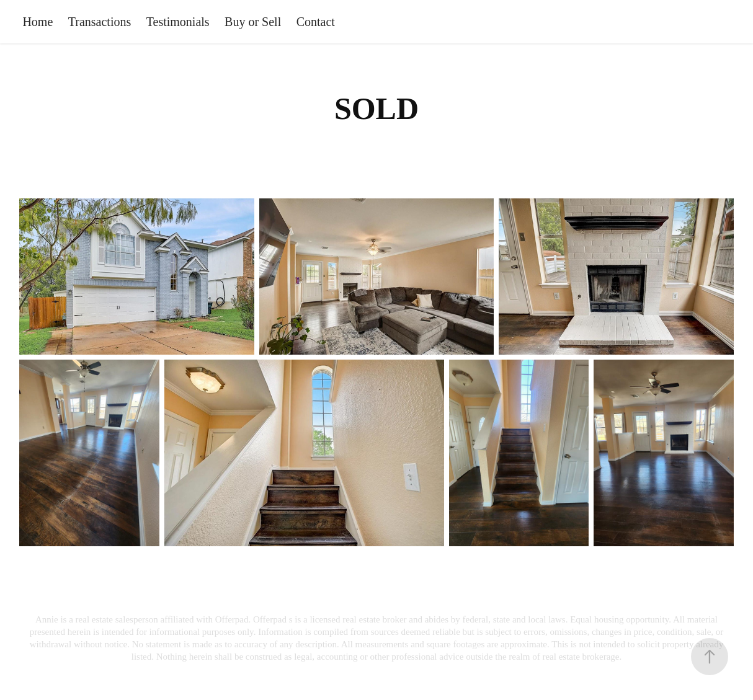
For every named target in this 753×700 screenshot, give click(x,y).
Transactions (100, 22)
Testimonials (178, 22)
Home (38, 22)
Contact (316, 22)
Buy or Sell (253, 22)
